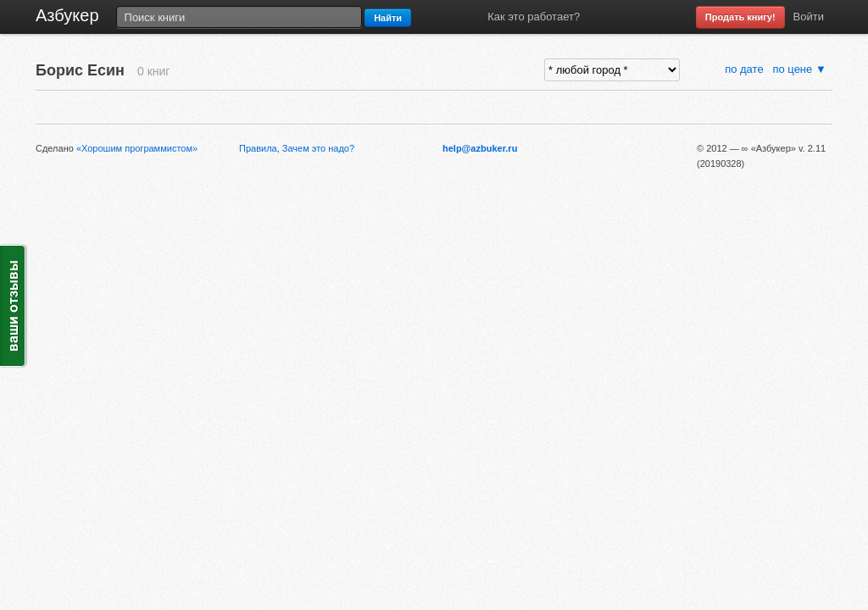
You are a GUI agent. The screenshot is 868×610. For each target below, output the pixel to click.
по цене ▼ (799, 69)
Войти (809, 17)
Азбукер (67, 15)
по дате (746, 69)
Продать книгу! (740, 17)
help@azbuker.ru (480, 148)
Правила (258, 148)
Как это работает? (534, 17)
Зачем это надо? (318, 148)
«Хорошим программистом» (137, 148)
